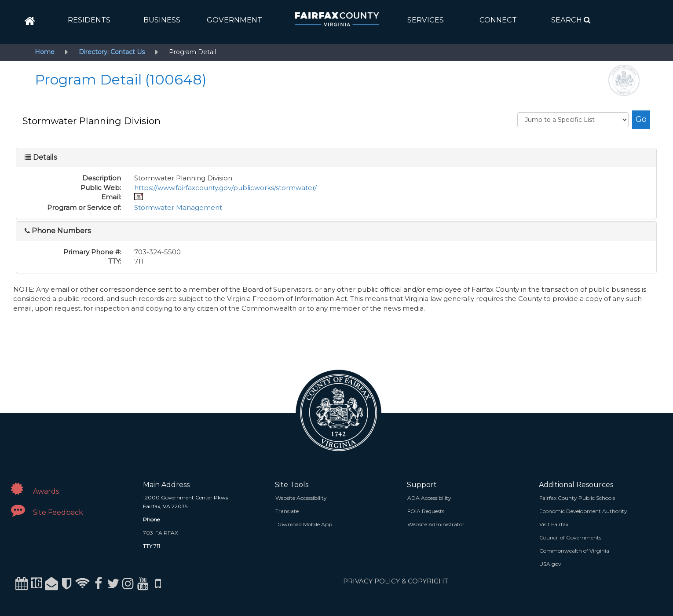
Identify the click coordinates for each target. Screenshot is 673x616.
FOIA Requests (426, 511)
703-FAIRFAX (161, 533)
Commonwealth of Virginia (574, 551)
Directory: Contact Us (112, 52)
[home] (30, 21)
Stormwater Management (178, 207)
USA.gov (550, 564)
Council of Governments (570, 537)
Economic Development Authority (583, 511)
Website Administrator (436, 524)
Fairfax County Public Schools (577, 498)
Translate (287, 511)
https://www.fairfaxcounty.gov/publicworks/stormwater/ (225, 188)
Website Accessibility (301, 498)
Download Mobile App (304, 524)
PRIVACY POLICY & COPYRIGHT (396, 581)
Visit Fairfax (554, 524)
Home (45, 52)
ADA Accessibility (429, 498)
